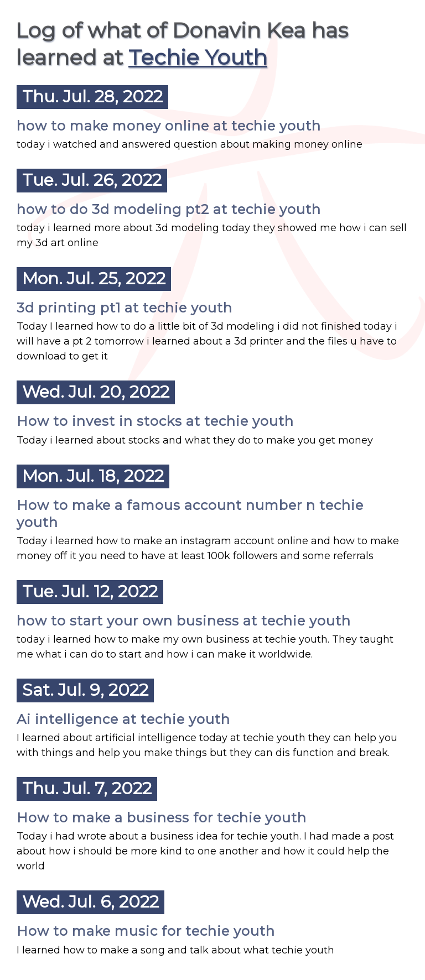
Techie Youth (198, 57)
